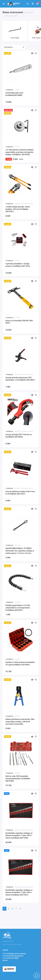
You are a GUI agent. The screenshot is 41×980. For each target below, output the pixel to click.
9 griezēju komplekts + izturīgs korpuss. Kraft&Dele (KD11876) (18, 265)
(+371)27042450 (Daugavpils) (13, 956)
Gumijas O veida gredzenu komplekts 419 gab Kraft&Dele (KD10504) (20, 663)
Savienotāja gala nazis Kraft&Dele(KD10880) (14, 94)
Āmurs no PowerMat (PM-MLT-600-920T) (19, 322)
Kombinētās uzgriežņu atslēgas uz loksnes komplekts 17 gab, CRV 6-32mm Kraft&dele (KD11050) (19, 836)
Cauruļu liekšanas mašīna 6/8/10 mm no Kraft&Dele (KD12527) (20, 493)
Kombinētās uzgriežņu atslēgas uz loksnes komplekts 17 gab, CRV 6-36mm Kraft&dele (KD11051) (19, 892)
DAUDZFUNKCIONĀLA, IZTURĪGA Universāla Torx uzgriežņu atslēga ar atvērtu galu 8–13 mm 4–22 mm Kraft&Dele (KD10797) (20, 551)
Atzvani (5, 960)
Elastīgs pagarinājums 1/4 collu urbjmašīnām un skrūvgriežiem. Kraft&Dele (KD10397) (18, 608)
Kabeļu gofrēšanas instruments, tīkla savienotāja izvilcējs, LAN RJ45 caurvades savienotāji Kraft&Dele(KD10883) (20, 722)
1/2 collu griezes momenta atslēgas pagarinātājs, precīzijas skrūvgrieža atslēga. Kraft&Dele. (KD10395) (20, 152)
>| (20, 909)
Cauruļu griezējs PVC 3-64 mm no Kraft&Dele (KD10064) (19, 436)
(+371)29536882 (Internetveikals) (14, 954)
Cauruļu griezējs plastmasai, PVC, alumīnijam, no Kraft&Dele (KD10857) (20, 379)
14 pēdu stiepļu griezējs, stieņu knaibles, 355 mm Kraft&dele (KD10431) (18, 209)
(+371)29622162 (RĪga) (11, 958)
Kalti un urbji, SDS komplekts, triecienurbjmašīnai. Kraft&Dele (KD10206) (18, 779)
